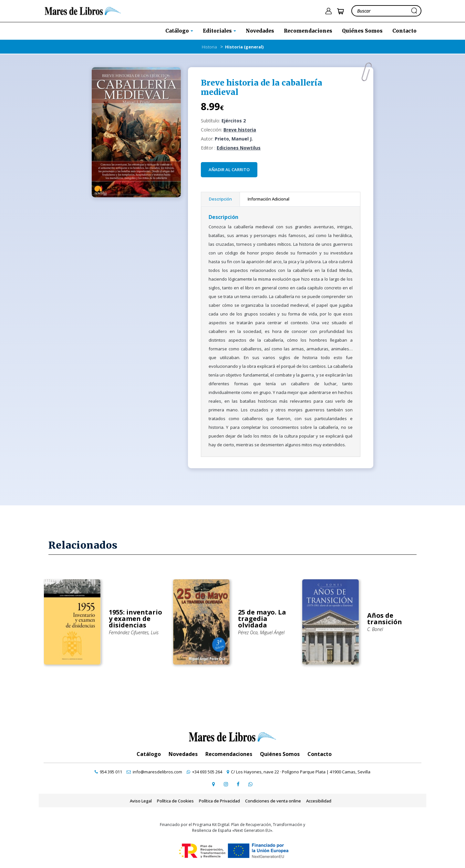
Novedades (260, 31)
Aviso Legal (141, 801)
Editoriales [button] (218, 31)
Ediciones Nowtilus (239, 148)
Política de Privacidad (219, 801)
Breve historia (240, 130)
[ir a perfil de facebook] (238, 784)
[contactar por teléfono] (108, 772)
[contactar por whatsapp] (250, 784)
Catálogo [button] (178, 31)
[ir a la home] (83, 10)
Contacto (404, 31)
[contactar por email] (154, 772)
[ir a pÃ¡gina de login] (328, 11)
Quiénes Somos (362, 31)
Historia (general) (244, 47)
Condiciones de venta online (273, 801)
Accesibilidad (319, 801)
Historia (209, 47)
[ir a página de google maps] (213, 784)
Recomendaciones (308, 31)
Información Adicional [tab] (269, 199)
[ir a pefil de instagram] (226, 784)
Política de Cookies (175, 801)
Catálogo (149, 754)
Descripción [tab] (220, 199)
